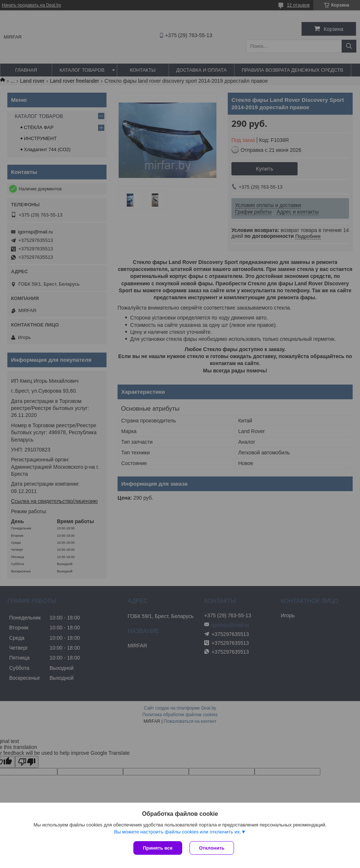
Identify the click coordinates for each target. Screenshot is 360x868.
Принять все (158, 848)
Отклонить (212, 848)
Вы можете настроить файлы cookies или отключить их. (177, 832)
